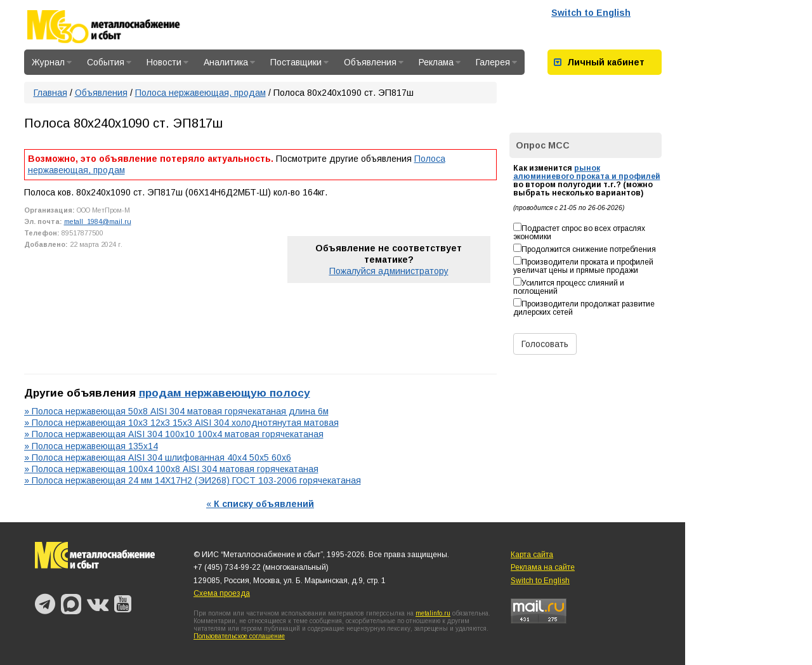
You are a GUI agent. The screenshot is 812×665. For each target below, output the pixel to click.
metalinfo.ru (433, 613)
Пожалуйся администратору (389, 271)
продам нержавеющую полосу (225, 393)
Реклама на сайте (543, 567)
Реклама (440, 62)
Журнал (52, 62)
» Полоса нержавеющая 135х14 (91, 446)
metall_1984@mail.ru (98, 221)
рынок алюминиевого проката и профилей (587, 172)
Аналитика (229, 62)
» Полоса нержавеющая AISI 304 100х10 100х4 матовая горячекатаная (174, 434)
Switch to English (591, 13)
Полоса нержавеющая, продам (200, 93)
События (109, 62)
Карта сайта (532, 555)
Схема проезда (222, 593)
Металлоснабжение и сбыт (121, 27)
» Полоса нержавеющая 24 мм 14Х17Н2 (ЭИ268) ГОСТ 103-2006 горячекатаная (193, 480)
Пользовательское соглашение (239, 636)
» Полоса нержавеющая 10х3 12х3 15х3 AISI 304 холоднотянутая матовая (181, 423)
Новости (167, 62)
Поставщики (299, 62)
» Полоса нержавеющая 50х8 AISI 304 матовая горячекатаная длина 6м (176, 411)
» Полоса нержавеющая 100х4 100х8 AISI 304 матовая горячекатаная (171, 469)
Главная (50, 93)
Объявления (374, 62)
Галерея (496, 62)
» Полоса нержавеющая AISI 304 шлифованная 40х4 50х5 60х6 (158, 458)
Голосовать (545, 344)
